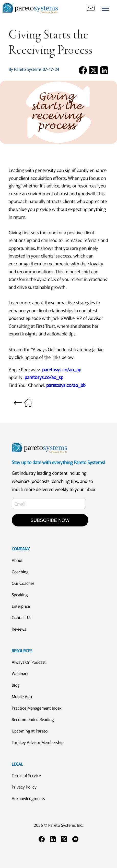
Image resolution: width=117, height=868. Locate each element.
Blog (16, 685)
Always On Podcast (29, 662)
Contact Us (22, 617)
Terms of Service (26, 775)
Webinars (20, 673)
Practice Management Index (37, 708)
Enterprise (21, 606)
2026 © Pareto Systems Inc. (58, 825)
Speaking (20, 594)
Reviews (19, 629)
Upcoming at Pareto (30, 731)
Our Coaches (23, 583)
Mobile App (22, 696)
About (17, 560)
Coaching (20, 572)
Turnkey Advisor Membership (38, 742)
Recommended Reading (33, 719)
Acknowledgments (28, 798)
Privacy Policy (24, 787)
